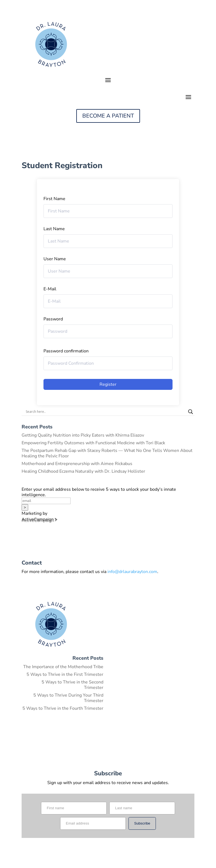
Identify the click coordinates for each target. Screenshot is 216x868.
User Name (55, 259)
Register (108, 384)
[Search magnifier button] (191, 412)
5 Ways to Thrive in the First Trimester (65, 674)
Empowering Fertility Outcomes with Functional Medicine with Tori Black (93, 443)
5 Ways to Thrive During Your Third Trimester (68, 698)
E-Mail (50, 289)
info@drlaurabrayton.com (132, 572)
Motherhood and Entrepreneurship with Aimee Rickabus (77, 464)
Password (53, 319)
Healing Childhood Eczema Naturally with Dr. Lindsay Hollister (83, 471)
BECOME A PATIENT (108, 116)
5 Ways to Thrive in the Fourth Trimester (63, 708)
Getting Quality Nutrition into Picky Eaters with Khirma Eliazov (83, 435)
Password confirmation (66, 351)
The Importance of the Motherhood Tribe (63, 667)
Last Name (54, 229)
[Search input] (106, 412)
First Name (54, 199)
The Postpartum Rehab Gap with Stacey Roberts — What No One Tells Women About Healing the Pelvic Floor (107, 453)
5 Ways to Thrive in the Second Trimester (72, 685)
